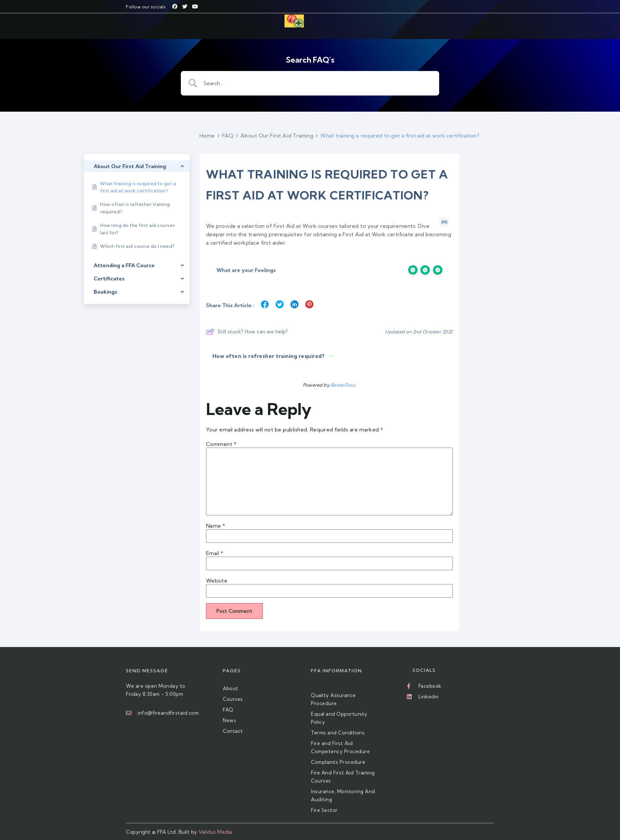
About (333, 22)
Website (217, 572)
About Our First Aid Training (277, 127)
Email (215, 545)
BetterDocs (343, 377)
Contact (445, 22)
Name (216, 517)
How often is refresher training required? (273, 348)
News (423, 22)
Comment (221, 436)
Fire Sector (383, 22)
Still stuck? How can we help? (247, 323)
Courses (355, 22)
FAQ (406, 22)
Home (207, 127)
